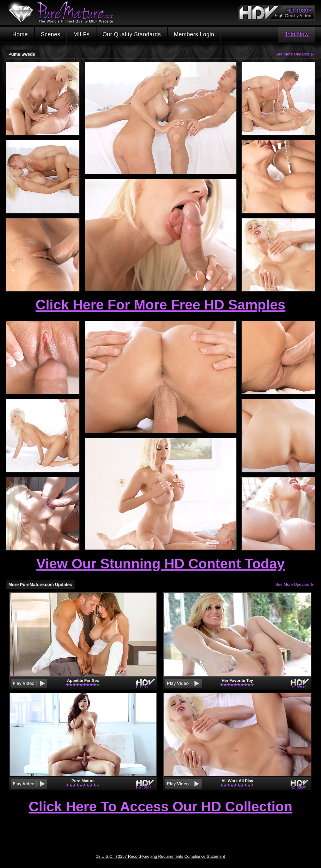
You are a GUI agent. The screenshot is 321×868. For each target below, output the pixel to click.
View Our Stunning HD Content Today (160, 564)
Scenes (51, 34)
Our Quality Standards (132, 34)
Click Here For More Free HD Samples (160, 305)
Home (20, 34)
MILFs (81, 34)
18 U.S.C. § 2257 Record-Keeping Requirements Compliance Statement (161, 856)
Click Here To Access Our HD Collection (161, 807)
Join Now (297, 34)
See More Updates (292, 54)
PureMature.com (64, 12)
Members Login (194, 34)
